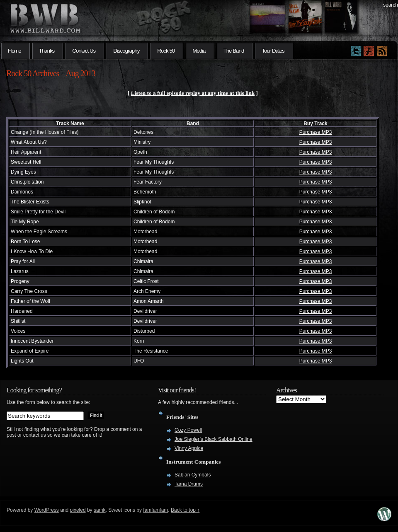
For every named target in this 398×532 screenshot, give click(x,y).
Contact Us (84, 51)
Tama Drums (189, 484)
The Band (234, 51)
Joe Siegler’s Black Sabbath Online (214, 439)
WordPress (47, 510)
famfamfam (155, 510)
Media (199, 51)
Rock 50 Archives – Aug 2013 (51, 73)
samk (100, 510)
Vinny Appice (189, 448)
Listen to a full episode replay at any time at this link (193, 93)
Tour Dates (273, 51)
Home (15, 51)
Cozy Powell (188, 430)
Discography (126, 51)
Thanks (47, 51)
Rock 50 (166, 51)
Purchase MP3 (316, 132)
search (391, 5)
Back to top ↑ (185, 510)
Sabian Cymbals (193, 475)
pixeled (78, 510)
